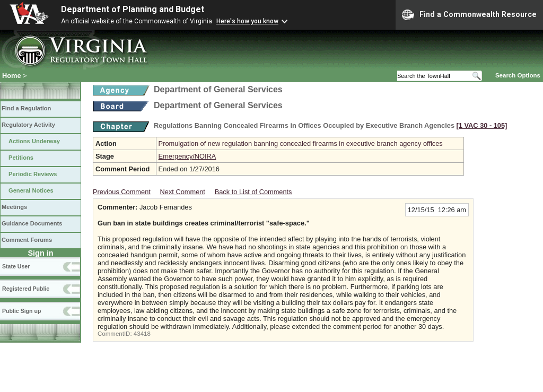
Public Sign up (21, 311)
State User (16, 266)
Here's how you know (247, 21)
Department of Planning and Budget (133, 9)
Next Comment (183, 192)
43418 (142, 334)
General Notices (31, 190)
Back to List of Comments (253, 192)
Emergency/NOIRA (187, 156)
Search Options (518, 75)
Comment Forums (27, 240)
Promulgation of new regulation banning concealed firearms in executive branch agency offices (301, 143)
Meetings (14, 207)
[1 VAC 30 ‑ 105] (482, 125)
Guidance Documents (32, 223)
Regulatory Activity (28, 125)
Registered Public (26, 289)
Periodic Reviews (33, 174)
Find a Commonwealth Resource (469, 15)
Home (12, 76)
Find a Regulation (26, 108)
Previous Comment (122, 192)
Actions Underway (34, 141)
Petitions (21, 158)
